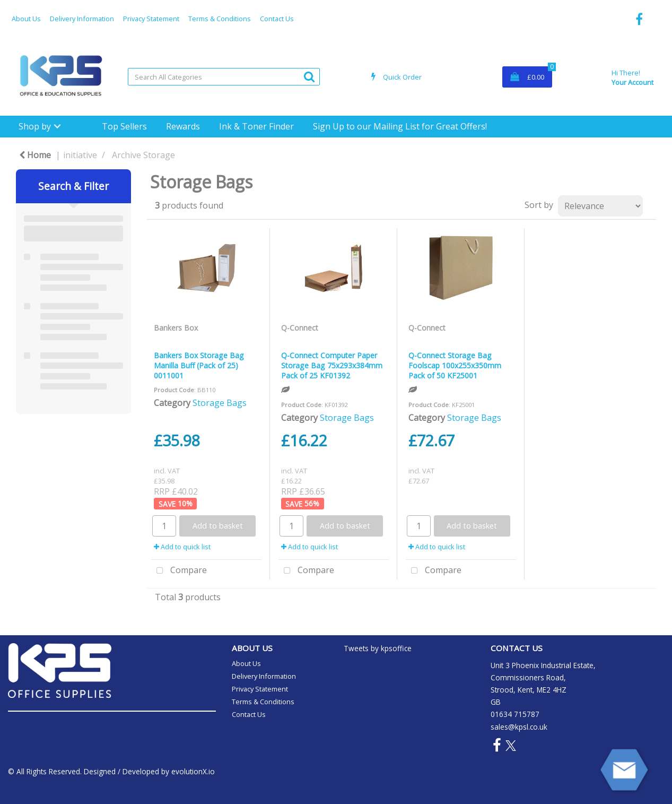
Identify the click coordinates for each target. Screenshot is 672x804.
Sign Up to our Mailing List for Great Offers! (400, 126)
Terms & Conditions (220, 19)
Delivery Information (82, 19)
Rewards (183, 126)
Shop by (35, 126)
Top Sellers (124, 126)
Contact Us (277, 19)
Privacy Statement (151, 19)
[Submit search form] (309, 76)
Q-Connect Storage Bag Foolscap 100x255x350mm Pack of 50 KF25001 (455, 365)
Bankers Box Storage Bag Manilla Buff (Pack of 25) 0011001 (199, 365)
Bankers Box (176, 328)
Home (35, 155)
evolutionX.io (193, 771)
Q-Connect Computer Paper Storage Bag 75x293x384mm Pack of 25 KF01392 (332, 365)
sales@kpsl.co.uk (519, 727)
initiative (80, 155)
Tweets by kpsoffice (378, 648)
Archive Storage (143, 155)
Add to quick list (182, 547)
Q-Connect (300, 328)
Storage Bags (220, 403)
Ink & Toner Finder (256, 126)
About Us (26, 19)
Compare (179, 571)
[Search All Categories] (224, 77)
